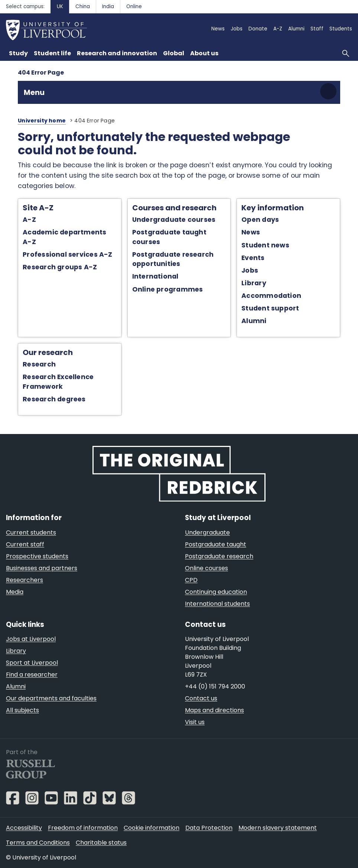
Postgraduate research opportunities (173, 259)
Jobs (250, 270)
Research (39, 364)
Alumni (254, 321)
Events (253, 258)
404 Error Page (41, 73)
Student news (265, 245)
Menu (34, 92)
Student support (270, 308)
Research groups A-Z (60, 267)
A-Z (29, 220)
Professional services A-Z (67, 254)
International (155, 276)
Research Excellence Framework (58, 382)
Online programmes (168, 289)
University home (42, 121)
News (251, 232)
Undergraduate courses (174, 220)
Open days (260, 220)
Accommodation (271, 296)
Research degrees (54, 399)
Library (254, 283)
